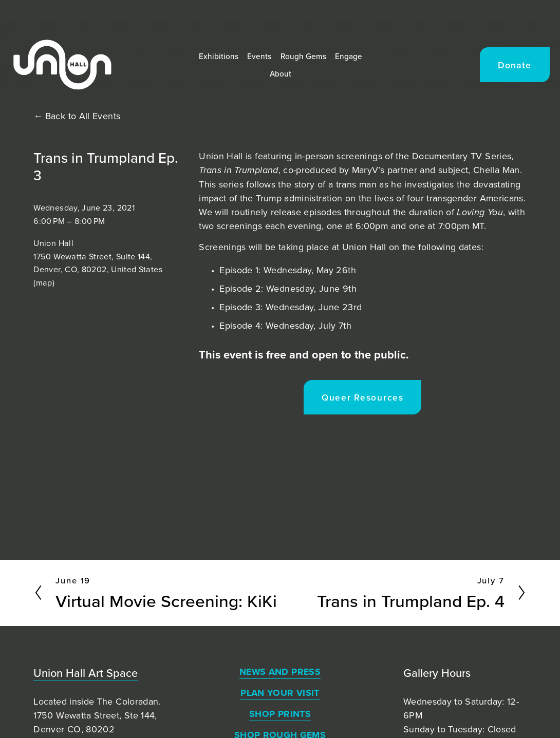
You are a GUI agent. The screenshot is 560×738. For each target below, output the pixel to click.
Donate (491, 76)
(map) (44, 282)
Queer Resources (363, 397)
